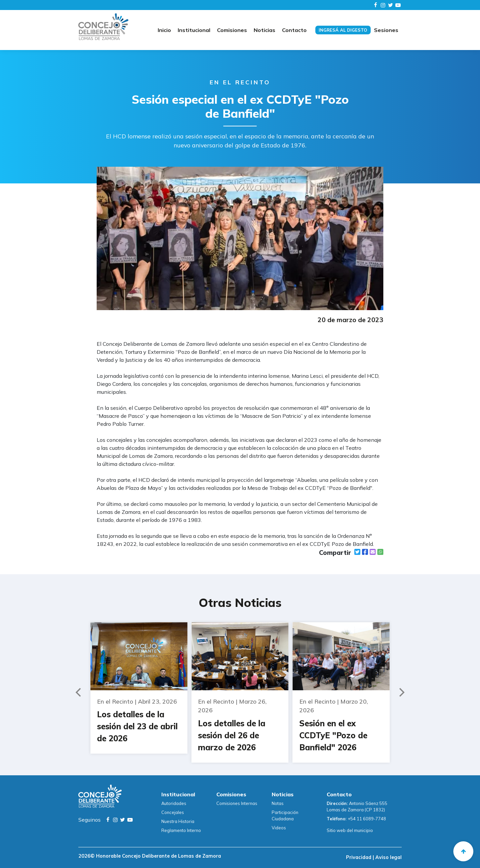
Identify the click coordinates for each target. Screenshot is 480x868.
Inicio (164, 30)
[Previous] (79, 692)
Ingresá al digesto (343, 30)
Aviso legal (388, 857)
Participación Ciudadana (285, 815)
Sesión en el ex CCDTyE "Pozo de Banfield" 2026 (333, 735)
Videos (279, 828)
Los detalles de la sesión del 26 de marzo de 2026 (232, 735)
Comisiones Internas (237, 803)
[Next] (401, 692)
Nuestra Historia (178, 821)
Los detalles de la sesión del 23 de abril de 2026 (137, 726)
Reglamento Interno (181, 830)
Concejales (173, 812)
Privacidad (359, 857)
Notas (278, 803)
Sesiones (386, 30)
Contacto (294, 30)
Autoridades (174, 803)
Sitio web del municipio (350, 830)
